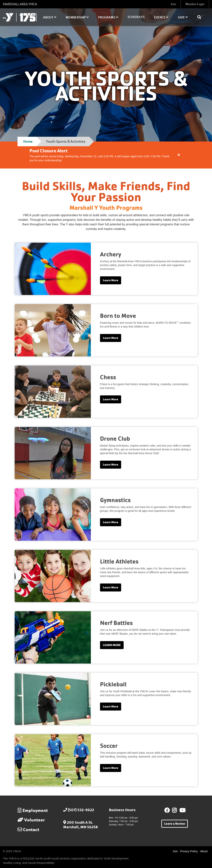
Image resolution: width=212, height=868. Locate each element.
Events (161, 17)
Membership (77, 17)
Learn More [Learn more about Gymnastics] (111, 522)
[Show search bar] (201, 17)
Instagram (177, 810)
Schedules (136, 17)
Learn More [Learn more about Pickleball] (111, 706)
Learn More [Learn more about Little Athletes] (111, 587)
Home (28, 141)
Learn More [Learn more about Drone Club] (111, 465)
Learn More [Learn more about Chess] (111, 399)
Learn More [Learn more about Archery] (111, 280)
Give (183, 17)
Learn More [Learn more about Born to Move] (111, 338)
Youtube (182, 810)
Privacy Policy (189, 851)
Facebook (167, 810)
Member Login (195, 4)
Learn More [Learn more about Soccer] (111, 768)
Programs (108, 17)
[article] (106, 155)
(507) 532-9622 (81, 810)
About (50, 17)
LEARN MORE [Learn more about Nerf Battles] (112, 645)
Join (173, 4)
